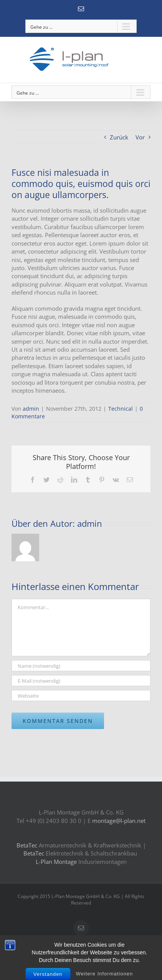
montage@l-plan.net (119, 821)
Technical (121, 409)
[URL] (81, 696)
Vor (140, 137)
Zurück (119, 137)
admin (31, 409)
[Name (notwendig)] (81, 666)
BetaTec (28, 845)
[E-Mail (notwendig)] (81, 681)
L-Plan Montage (56, 862)
